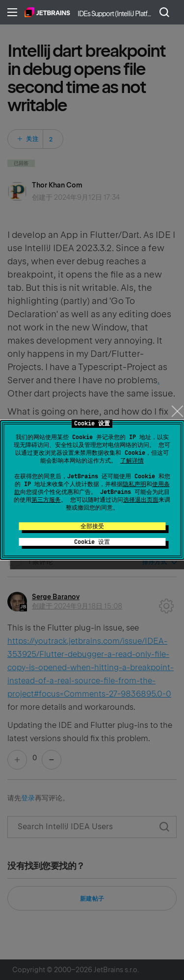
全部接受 (92, 526)
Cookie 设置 (92, 542)
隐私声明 (134, 484)
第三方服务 (46, 500)
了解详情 (132, 461)
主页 (47, 12)
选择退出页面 (141, 500)
